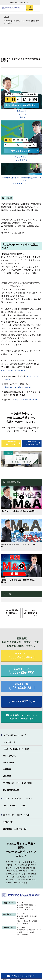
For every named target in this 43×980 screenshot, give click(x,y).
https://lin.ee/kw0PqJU (26, 397)
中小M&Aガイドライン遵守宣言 (18, 780)
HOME (7, 14)
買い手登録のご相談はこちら (21, 3)
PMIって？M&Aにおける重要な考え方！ (31, 610)
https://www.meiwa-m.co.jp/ (18, 384)
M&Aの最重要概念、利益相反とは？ (12, 610)
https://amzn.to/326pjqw (13, 367)
